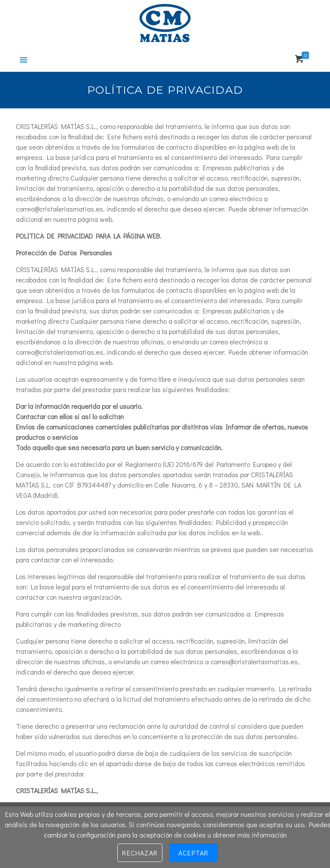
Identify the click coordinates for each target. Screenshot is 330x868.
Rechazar (140, 853)
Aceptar (193, 853)
